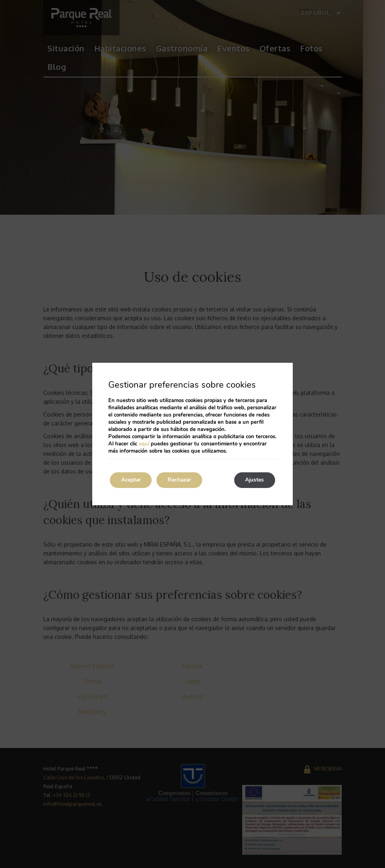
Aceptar (132, 480)
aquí (144, 444)
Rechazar (183, 480)
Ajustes (253, 480)
